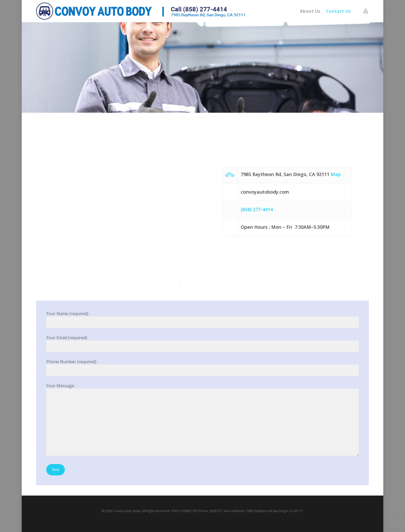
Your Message (203, 420)
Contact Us (339, 11)
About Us (310, 11)
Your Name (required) (203, 319)
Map (336, 174)
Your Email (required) (203, 343)
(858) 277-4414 (257, 209)
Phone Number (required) (203, 367)
